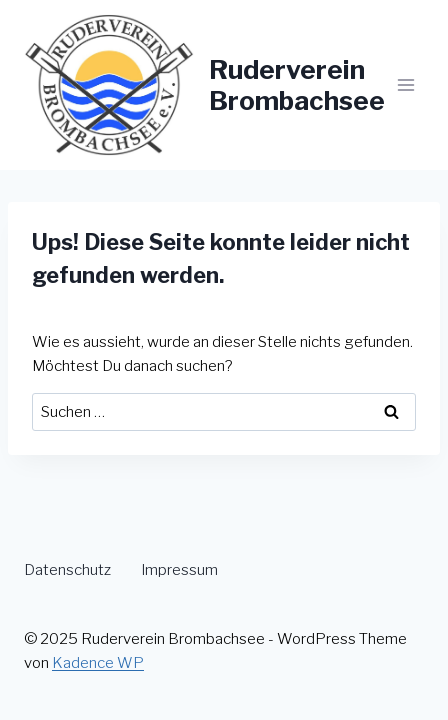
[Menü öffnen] (405, 84)
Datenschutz (67, 570)
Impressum (179, 570)
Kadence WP (98, 663)
